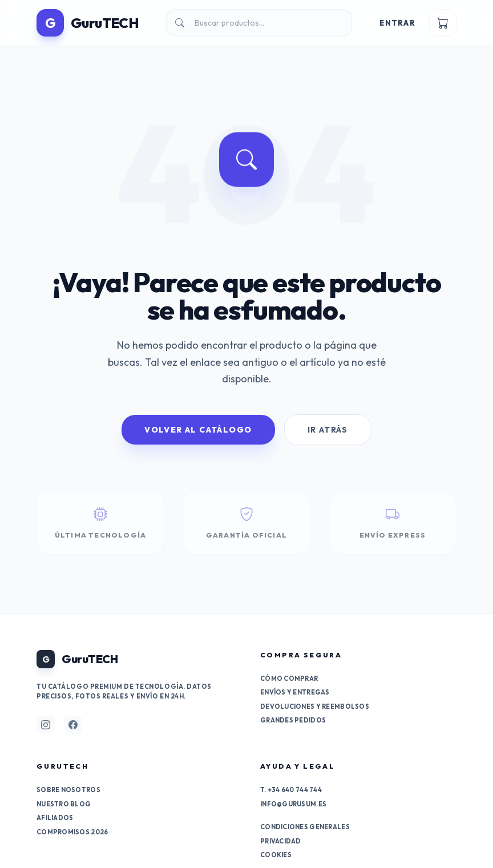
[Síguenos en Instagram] (46, 725)
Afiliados (55, 818)
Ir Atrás (328, 430)
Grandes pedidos (293, 720)
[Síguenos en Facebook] (73, 725)
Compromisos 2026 (72, 832)
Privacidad (281, 841)
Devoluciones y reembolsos (315, 706)
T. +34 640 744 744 (291, 790)
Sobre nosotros (68, 790)
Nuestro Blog (64, 804)
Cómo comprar (289, 679)
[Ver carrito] (443, 23)
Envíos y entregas (295, 692)
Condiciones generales (305, 827)
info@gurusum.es (293, 804)
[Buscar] (259, 23)
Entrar (397, 23)
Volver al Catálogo (198, 430)
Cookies (276, 855)
